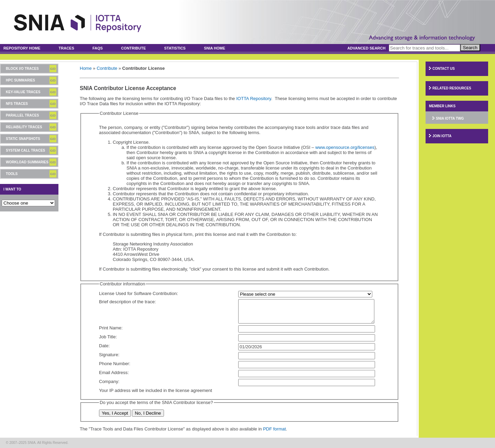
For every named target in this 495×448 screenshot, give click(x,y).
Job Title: (108, 337)
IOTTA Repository (254, 99)
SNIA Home (214, 48)
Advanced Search (366, 48)
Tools (12, 174)
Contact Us (444, 69)
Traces (67, 48)
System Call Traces (25, 150)
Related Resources (452, 88)
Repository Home (22, 48)
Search (470, 48)
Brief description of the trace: (127, 302)
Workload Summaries (27, 162)
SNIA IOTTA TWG (450, 118)
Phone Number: (115, 364)
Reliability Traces (24, 127)
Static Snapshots (23, 139)
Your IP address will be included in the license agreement (156, 390)
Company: (109, 381)
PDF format (274, 429)
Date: (104, 346)
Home (86, 68)
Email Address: (114, 373)
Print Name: (111, 328)
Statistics (175, 48)
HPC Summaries (20, 80)
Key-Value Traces (23, 92)
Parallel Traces (22, 115)
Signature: (109, 355)
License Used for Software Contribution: (139, 293)
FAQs (98, 48)
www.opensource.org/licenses (345, 147)
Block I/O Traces (22, 69)
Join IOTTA (442, 136)
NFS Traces (17, 104)
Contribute (133, 48)
